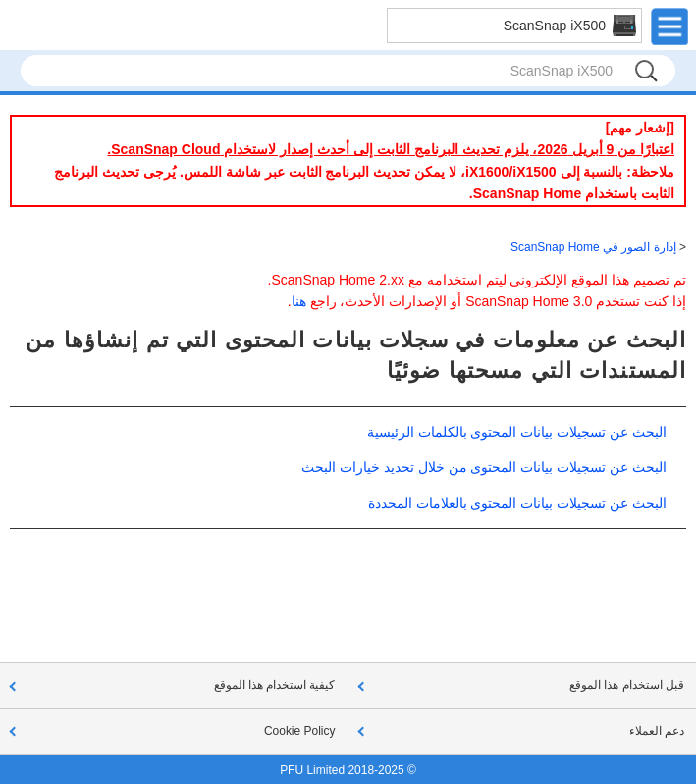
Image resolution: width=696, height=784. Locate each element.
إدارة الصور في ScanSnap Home (593, 247)
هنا (299, 301)
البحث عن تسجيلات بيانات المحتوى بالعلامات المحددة (517, 503)
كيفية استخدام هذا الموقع (275, 685)
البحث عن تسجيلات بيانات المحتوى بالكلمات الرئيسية (517, 432)
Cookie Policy (300, 731)
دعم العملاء (657, 731)
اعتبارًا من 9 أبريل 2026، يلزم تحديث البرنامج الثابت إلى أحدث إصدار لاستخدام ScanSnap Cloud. (391, 149)
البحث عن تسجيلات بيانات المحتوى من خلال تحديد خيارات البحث (484, 467)
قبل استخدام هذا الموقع (627, 685)
